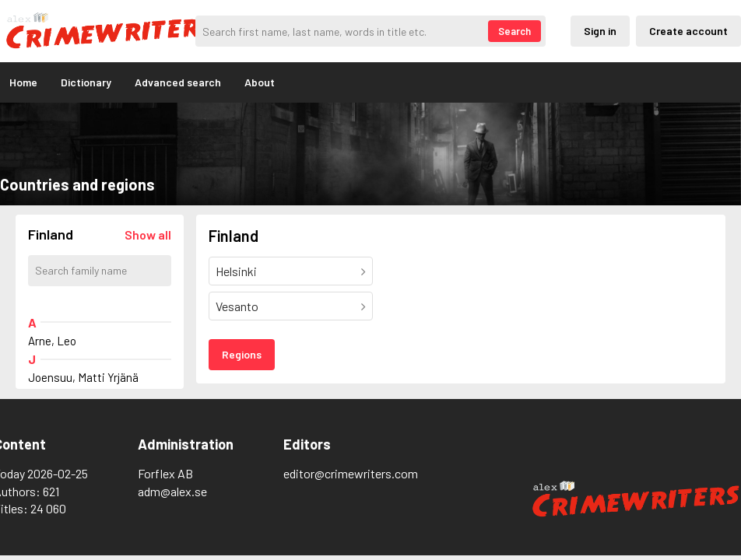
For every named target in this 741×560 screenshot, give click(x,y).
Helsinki (236, 271)
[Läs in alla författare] (148, 234)
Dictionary (86, 82)
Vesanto (237, 306)
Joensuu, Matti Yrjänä (83, 377)
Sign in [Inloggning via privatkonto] (600, 31)
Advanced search (178, 82)
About (260, 82)
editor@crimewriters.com (351, 473)
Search (514, 31)
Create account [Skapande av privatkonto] (688, 31)
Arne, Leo (52, 341)
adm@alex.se (172, 491)
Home (23, 82)
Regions (242, 354)
